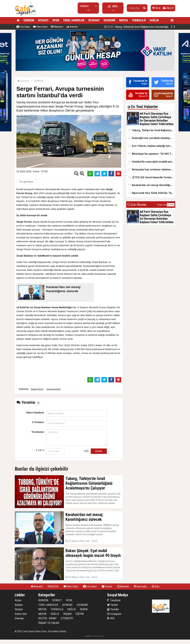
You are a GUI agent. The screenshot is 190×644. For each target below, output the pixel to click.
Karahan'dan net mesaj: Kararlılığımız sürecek (152, 185)
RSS (111, 618)
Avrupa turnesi (54, 389)
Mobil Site (53, 586)
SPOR (56, 20)
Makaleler (57, 27)
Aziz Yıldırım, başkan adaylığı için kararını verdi (152, 146)
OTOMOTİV (67, 618)
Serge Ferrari (37, 389)
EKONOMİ (109, 20)
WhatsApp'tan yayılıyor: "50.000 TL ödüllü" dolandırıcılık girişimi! (152, 154)
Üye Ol (168, 8)
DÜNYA (84, 609)
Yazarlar (107, 586)
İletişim (19, 609)
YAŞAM (67, 614)
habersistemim (98, 636)
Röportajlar (140, 586)
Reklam (19, 605)
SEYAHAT (94, 20)
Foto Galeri (23, 27)
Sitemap (19, 618)
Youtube (113, 609)
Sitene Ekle (21, 614)
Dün (165, 205)
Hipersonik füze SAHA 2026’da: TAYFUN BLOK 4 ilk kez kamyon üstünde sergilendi (152, 193)
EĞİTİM (80, 614)
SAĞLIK (154, 20)
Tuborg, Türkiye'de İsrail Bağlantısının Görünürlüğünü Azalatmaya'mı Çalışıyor (152, 130)
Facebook (114, 600)
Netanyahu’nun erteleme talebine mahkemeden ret (152, 169)
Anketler (72, 27)
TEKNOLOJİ (139, 20)
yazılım (88, 636)
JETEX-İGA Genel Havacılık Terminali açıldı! (152, 177)
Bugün (160, 205)
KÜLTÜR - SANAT (47, 618)
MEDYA (124, 20)
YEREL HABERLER (74, 20)
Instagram (114, 614)
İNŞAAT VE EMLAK (49, 623)
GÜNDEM (29, 20)
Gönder (99, 451)
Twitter (113, 605)
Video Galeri (40, 27)
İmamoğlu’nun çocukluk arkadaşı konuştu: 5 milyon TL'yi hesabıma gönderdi (152, 138)
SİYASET (43, 20)
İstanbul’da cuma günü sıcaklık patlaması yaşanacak (152, 161)
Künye (18, 600)
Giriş (156, 8)
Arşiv (156, 586)
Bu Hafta (171, 205)
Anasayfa (23, 81)
